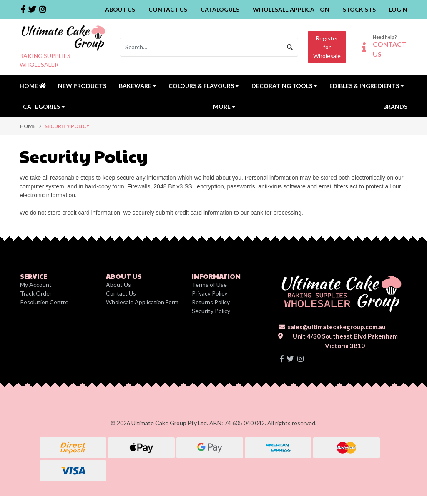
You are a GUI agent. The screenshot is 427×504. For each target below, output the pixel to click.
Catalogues (220, 9)
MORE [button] (224, 107)
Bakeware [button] (138, 86)
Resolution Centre (44, 302)
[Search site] (290, 47)
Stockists (359, 9)
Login (398, 9)
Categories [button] (44, 107)
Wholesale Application (291, 9)
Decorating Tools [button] (284, 86)
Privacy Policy (210, 293)
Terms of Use (209, 285)
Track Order (36, 293)
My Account (36, 285)
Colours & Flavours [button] (204, 86)
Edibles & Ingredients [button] (367, 86)
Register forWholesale (327, 47)
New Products (82, 86)
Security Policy (211, 311)
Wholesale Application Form (142, 302)
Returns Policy (211, 302)
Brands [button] (395, 107)
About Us (120, 9)
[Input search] (201, 47)
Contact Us (168, 9)
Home (33, 86)
